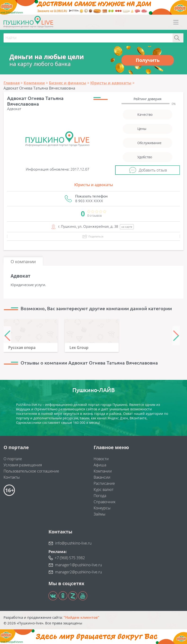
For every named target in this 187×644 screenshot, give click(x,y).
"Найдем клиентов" (81, 617)
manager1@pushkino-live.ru (78, 565)
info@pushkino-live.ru (73, 543)
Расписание (104, 483)
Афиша (100, 465)
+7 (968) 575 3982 (70, 558)
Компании (103, 471)
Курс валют (104, 489)
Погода (100, 496)
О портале (13, 459)
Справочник (104, 502)
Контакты (12, 477)
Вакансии (102, 477)
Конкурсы (102, 508)
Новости (101, 459)
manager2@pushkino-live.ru (78, 572)
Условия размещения (23, 465)
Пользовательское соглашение (31, 471)
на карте (127, 227)
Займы (100, 514)
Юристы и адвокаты (94, 185)
